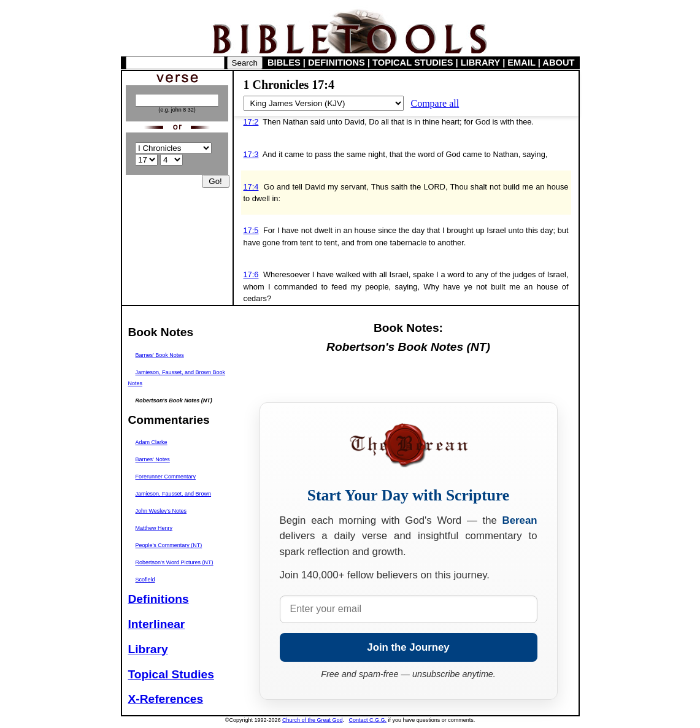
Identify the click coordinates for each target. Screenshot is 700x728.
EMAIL (521, 63)
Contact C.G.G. (368, 720)
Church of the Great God (313, 720)
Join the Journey (408, 647)
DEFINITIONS (337, 63)
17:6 (251, 274)
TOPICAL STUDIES (413, 63)
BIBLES (284, 63)
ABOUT (558, 63)
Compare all (435, 103)
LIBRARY (480, 63)
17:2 (251, 122)
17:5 (251, 230)
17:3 (251, 154)
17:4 (251, 187)
